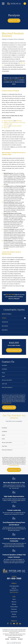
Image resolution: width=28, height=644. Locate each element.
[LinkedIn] (20, 624)
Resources (14, 609)
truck (7, 126)
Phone (3, 373)
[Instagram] (17, 624)
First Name (4, 365)
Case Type (4, 384)
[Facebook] (8, 624)
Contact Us (14, 617)
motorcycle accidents (16, 126)
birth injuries (19, 121)
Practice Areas (14, 607)
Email (3, 376)
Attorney (14, 604)
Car (4, 126)
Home (14, 599)
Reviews (14, 614)
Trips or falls (7, 128)
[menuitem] (14, 314)
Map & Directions (14, 592)
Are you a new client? (7, 380)
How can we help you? (7, 387)
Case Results (14, 612)
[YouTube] (14, 624)
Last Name (4, 369)
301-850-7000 (14, 578)
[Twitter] (11, 624)
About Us (14, 602)
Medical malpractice (9, 121)
